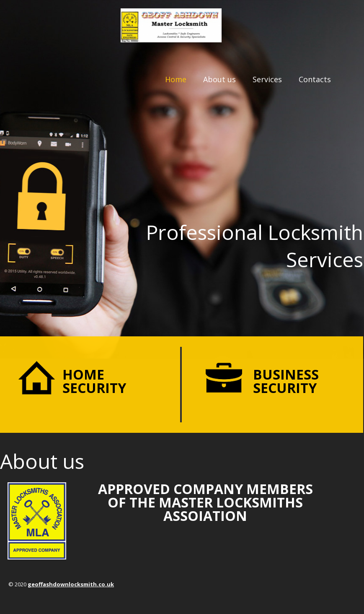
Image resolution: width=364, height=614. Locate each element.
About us (219, 79)
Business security (286, 381)
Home (176, 79)
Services (267, 79)
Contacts (315, 79)
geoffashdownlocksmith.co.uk (71, 584)
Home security (94, 381)
